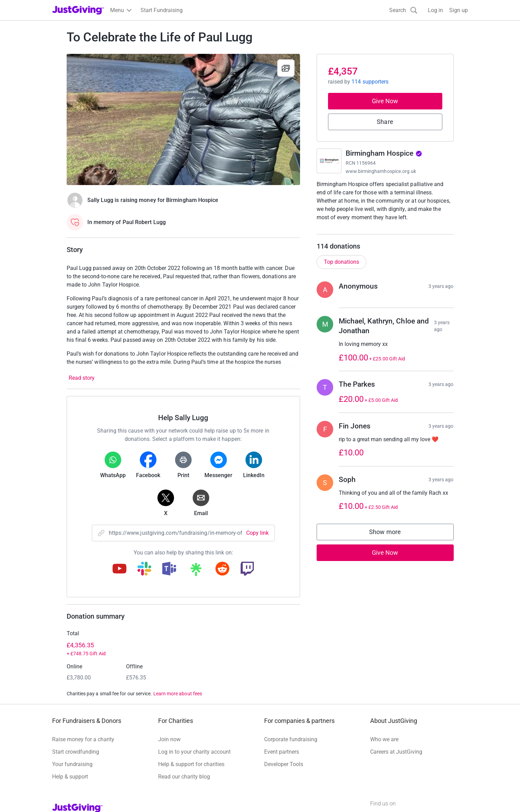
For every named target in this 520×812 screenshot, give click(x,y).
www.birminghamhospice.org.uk (381, 171)
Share (385, 122)
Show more (392, 540)
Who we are (384, 739)
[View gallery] (286, 68)
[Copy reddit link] (222, 569)
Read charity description (348, 230)
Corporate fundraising (291, 739)
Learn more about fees (178, 694)
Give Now (385, 101)
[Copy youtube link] (119, 569)
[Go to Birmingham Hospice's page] (329, 161)
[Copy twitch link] (247, 569)
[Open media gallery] (183, 119)
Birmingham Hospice (384, 153)
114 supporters (370, 82)
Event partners (282, 752)
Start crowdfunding (76, 752)
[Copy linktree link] (196, 571)
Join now (169, 739)
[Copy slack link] (144, 569)
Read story (82, 378)
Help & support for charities (191, 764)
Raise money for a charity (83, 739)
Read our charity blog (184, 777)
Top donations (341, 269)
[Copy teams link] (169, 569)
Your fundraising (72, 764)
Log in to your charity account (194, 752)
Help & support (70, 777)
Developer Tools (284, 764)
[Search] (403, 10)
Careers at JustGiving (396, 752)
